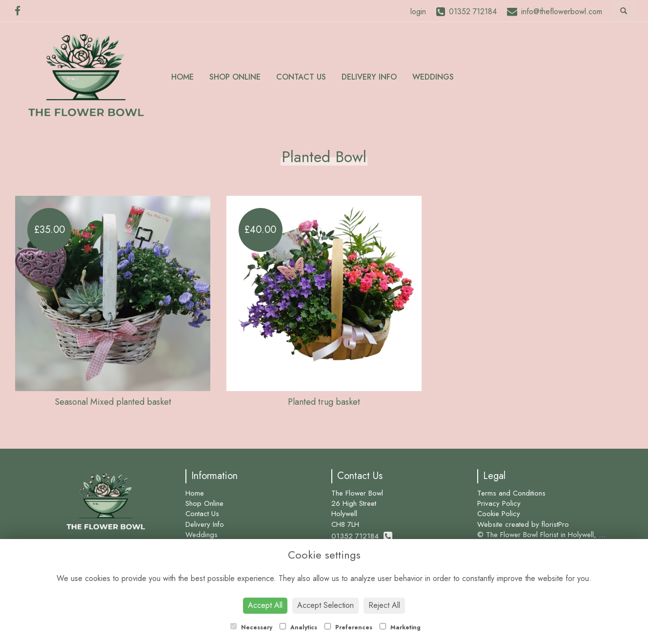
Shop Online (235, 77)
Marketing (400, 627)
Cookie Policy (499, 514)
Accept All (265, 605)
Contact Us (301, 77)
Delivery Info (369, 77)
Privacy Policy (499, 503)
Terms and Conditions (511, 493)
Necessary (251, 627)
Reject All (384, 605)
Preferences (348, 627)
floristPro (555, 524)
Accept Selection (325, 605)
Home (182, 77)
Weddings (433, 77)
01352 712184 (362, 536)
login (418, 11)
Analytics (298, 627)
